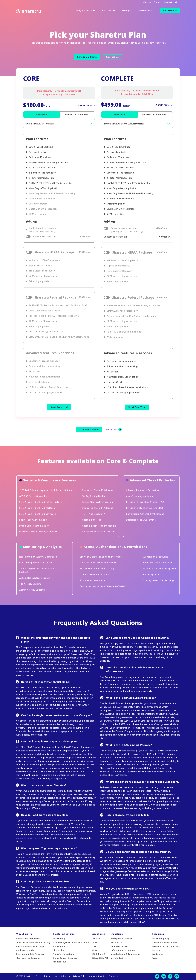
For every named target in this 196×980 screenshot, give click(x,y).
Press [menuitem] (155, 958)
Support (168, 2)
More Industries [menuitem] (119, 958)
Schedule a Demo (87, 57)
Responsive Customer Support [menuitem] (31, 946)
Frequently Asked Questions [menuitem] (166, 946)
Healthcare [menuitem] (116, 942)
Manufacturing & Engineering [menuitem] (125, 954)
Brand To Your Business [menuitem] (65, 958)
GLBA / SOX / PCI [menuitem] (100, 958)
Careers (147, 2)
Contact (158, 2)
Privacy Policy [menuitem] (80, 976)
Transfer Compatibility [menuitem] (64, 954)
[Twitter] (157, 976)
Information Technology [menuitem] (123, 950)
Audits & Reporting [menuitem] (26, 950)
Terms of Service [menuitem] (44, 976)
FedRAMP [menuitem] (96, 939)
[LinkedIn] (164, 976)
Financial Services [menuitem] (120, 946)
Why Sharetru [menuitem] (24, 934)
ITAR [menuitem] (94, 946)
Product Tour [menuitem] (60, 962)
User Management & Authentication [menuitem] (71, 942)
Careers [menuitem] (156, 950)
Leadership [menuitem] (158, 954)
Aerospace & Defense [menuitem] (121, 939)
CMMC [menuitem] (94, 942)
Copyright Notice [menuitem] (98, 976)
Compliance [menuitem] (98, 934)
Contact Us (112, 57)
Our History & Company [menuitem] (28, 958)
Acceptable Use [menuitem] (63, 976)
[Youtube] (177, 976)
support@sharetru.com (28, 838)
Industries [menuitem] (117, 934)
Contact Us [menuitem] (114, 976)
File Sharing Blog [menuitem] (161, 939)
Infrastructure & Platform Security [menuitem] (33, 942)
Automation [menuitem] (59, 946)
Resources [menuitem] (158, 934)
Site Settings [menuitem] (59, 950)
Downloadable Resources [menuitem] (165, 942)
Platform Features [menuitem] (64, 934)
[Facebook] (170, 976)
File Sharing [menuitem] (59, 939)
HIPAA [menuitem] (94, 950)
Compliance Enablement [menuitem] (28, 939)
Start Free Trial (170, 10)
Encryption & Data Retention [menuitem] (30, 954)
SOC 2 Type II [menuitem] (98, 954)
